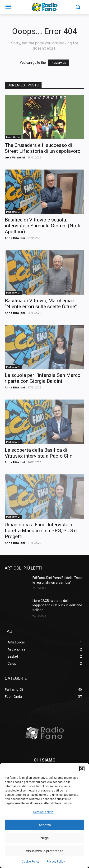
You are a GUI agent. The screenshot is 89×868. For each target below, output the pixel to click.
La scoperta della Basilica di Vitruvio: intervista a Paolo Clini (39, 453)
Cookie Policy (31, 862)
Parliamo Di (13, 212)
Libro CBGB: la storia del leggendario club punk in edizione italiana (57, 605)
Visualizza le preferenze (45, 851)
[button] (82, 769)
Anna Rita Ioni (15, 238)
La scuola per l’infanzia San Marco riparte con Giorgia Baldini (43, 378)
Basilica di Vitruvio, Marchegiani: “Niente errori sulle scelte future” (41, 304)
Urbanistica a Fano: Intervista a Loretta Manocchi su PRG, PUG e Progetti (41, 531)
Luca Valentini (15, 157)
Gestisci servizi (43, 812)
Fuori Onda (13, 137)
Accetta (45, 825)
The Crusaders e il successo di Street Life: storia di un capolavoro (43, 148)
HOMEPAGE (59, 63)
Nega (45, 838)
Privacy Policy (56, 862)
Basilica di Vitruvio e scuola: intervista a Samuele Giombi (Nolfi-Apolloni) (43, 226)
